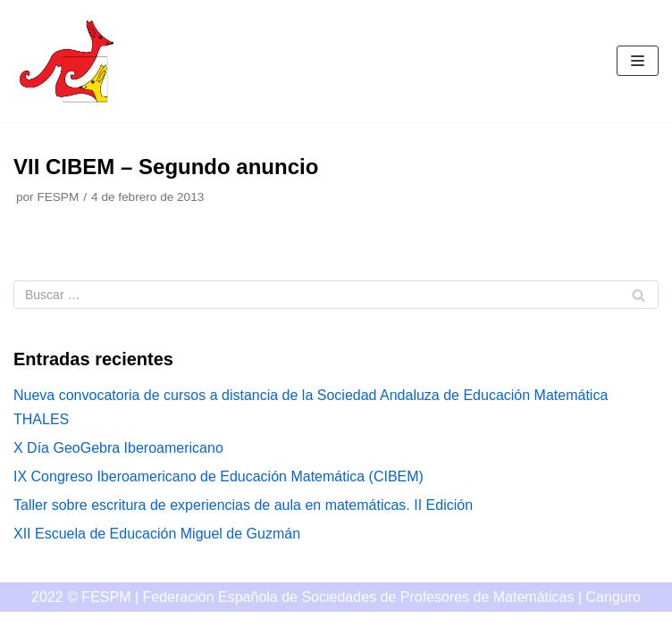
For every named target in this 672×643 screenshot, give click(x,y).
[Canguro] (67, 61)
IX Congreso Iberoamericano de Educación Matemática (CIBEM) (218, 476)
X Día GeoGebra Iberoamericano (118, 448)
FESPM (58, 197)
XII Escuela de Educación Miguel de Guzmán (157, 534)
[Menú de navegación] (638, 61)
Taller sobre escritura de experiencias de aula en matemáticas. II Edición (243, 505)
